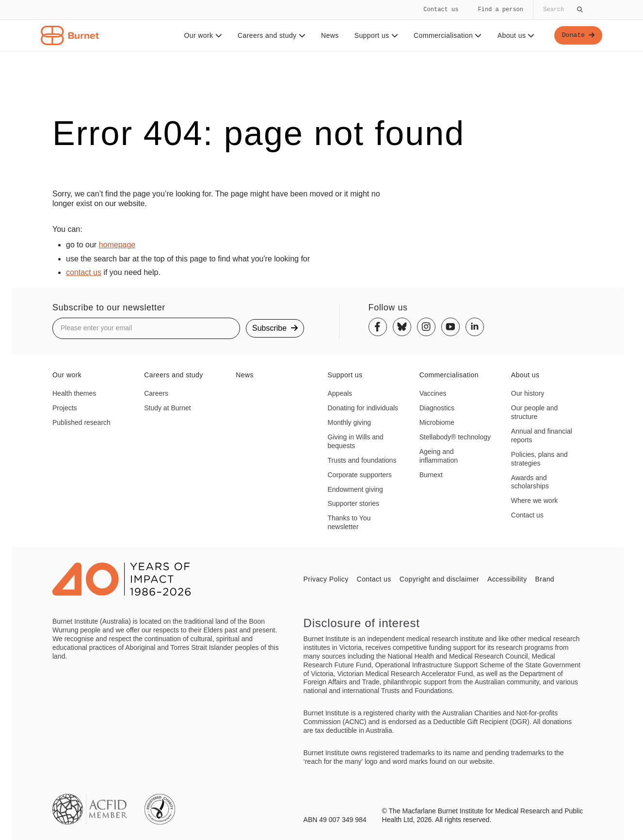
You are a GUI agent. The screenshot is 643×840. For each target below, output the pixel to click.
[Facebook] (378, 327)
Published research (81, 422)
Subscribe (275, 328)
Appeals (340, 393)
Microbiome (437, 422)
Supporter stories (354, 503)
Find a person (500, 9)
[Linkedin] (475, 327)
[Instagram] (426, 327)
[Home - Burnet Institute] (70, 35)
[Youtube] (450, 327)
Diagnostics (437, 408)
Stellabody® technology (455, 437)
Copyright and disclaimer (439, 579)
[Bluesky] (402, 327)
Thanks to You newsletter (349, 522)
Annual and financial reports (542, 436)
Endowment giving (355, 489)
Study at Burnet (168, 408)
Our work (201, 35)
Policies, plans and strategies (539, 459)
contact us (84, 272)
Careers (156, 393)
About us (515, 35)
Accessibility (507, 579)
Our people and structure (535, 412)
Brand (545, 579)
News (329, 35)
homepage (117, 245)
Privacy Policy (326, 579)
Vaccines (433, 393)
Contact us (441, 9)
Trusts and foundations (362, 460)
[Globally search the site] (562, 10)
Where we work (534, 501)
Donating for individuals (363, 408)
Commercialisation (446, 35)
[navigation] (321, 26)
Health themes (74, 393)
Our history (528, 393)
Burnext (431, 475)
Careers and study (270, 35)
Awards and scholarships (530, 482)
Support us (374, 35)
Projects (65, 408)
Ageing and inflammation (439, 456)
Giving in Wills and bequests (356, 441)
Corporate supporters (360, 475)
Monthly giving (350, 422)
